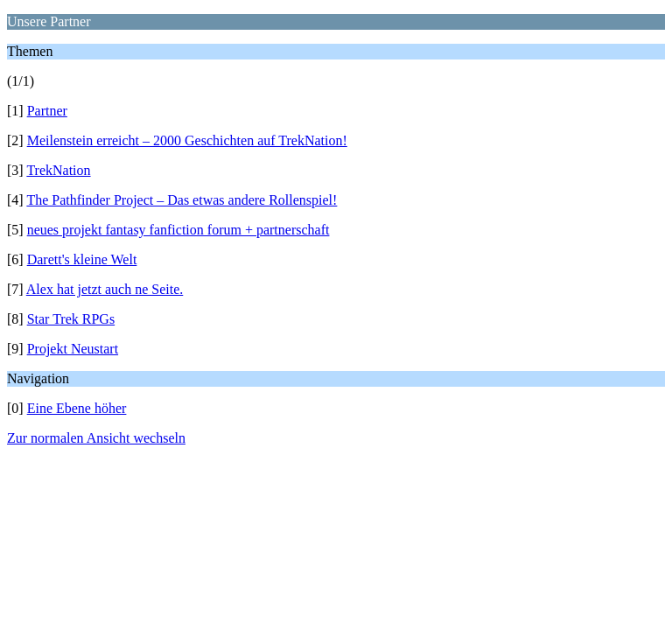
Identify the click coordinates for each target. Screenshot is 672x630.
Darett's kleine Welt (82, 259)
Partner (47, 111)
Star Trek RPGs (71, 319)
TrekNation (58, 170)
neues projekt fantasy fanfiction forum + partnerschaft (178, 230)
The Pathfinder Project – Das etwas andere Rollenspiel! (182, 200)
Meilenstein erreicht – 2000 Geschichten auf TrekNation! (187, 140)
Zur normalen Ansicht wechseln (96, 438)
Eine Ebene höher (77, 408)
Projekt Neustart (73, 349)
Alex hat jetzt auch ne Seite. (105, 289)
